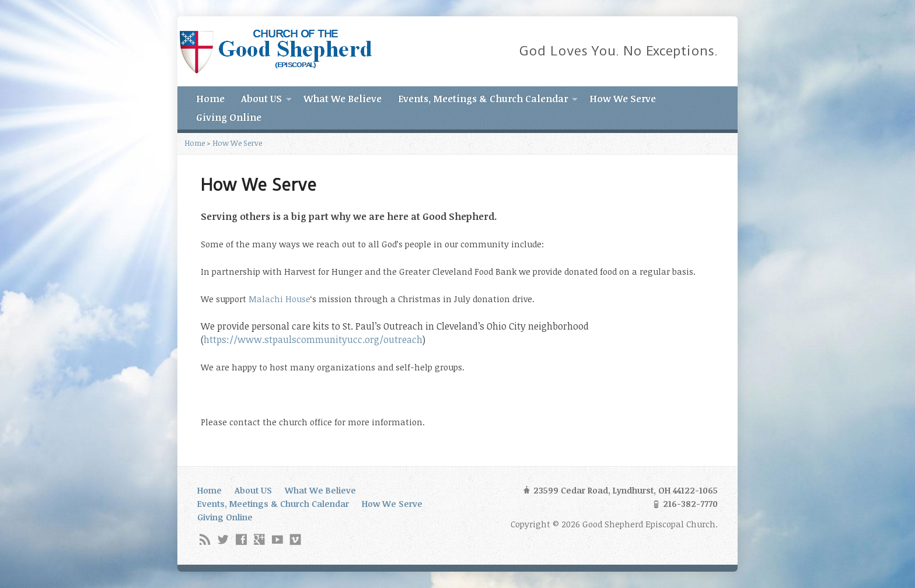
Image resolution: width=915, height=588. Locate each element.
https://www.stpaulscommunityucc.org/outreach (313, 339)
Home (210, 99)
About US (261, 99)
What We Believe (343, 99)
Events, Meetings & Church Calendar (483, 99)
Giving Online (229, 117)
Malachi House (280, 299)
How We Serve (623, 99)
